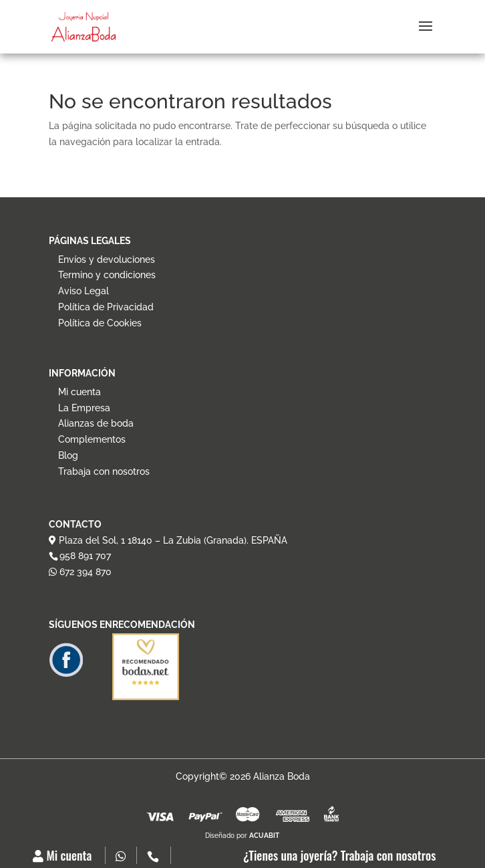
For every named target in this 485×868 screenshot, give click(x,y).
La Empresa (84, 408)
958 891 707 (85, 556)
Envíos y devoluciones (107, 259)
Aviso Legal (84, 291)
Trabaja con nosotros (104, 471)
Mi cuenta (62, 855)
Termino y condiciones (107, 275)
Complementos (92, 439)
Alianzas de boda (96, 423)
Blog (68, 455)
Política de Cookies (100, 323)
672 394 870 (80, 572)
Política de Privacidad (106, 307)
